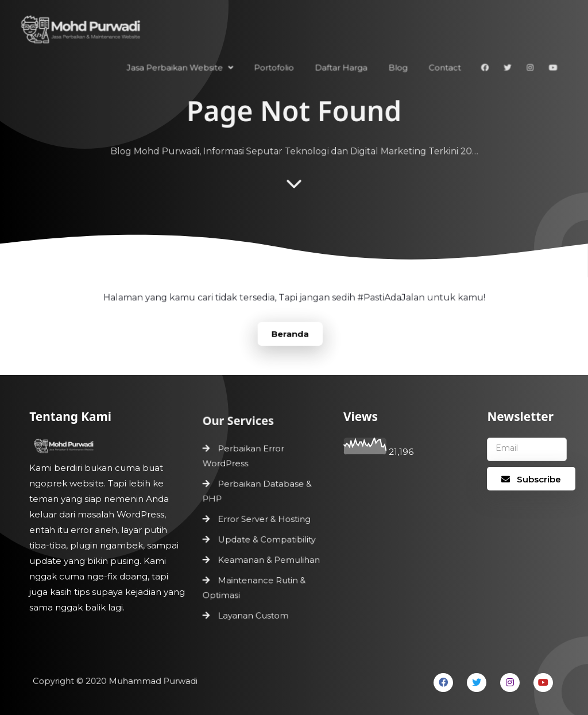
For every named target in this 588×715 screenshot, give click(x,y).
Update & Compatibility (266, 539)
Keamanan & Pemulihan (268, 559)
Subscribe (531, 479)
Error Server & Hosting (264, 519)
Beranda (290, 333)
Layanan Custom (253, 613)
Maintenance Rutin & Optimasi (254, 586)
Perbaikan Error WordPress (244, 457)
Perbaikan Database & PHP (257, 492)
